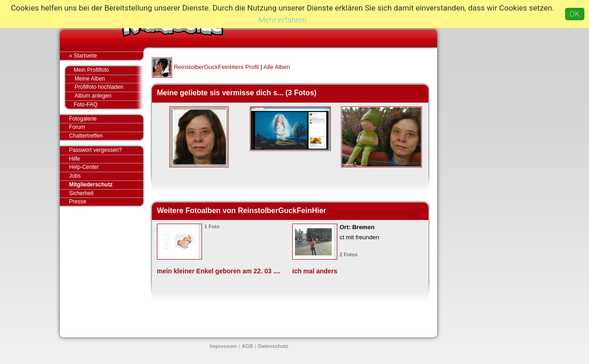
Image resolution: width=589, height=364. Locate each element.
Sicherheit (81, 193)
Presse (106, 202)
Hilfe (75, 159)
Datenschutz (273, 346)
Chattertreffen (106, 136)
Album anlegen (109, 96)
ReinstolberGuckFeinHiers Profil (217, 67)
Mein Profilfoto (104, 70)
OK (575, 14)
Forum (77, 127)
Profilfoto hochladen (109, 87)
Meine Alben (109, 79)
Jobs (75, 176)
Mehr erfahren (283, 20)
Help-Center (84, 167)
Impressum (223, 346)
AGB (247, 346)
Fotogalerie (106, 119)
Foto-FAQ (104, 104)
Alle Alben (277, 67)
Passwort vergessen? (106, 150)
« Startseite (106, 56)
